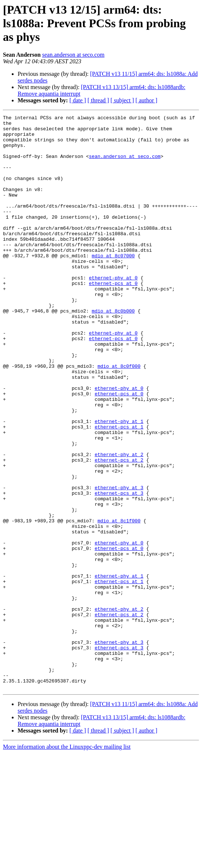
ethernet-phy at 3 (119, 562)
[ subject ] (122, 100)
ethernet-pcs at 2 (119, 529)
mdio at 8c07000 (113, 284)
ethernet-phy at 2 (119, 523)
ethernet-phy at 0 (113, 311)
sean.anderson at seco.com (73, 55)
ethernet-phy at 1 (119, 483)
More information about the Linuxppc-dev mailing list (67, 862)
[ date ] (78, 100)
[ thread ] (98, 100)
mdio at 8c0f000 (119, 417)
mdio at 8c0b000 (113, 350)
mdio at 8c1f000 (119, 602)
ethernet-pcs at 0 (113, 317)
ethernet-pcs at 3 (119, 569)
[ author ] (147, 100)
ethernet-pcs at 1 (119, 490)
